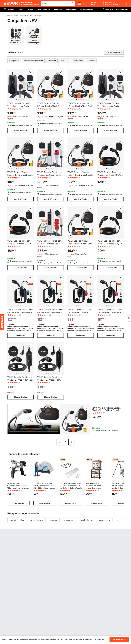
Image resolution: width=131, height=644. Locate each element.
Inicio (9, 15)
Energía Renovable (26, 15)
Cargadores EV (39, 15)
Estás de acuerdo (119, 639)
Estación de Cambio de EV (16, 42)
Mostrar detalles (20, 397)
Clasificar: (109, 52)
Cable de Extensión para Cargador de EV (34, 42)
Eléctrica (15, 15)
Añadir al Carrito (20, 130)
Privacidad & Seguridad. (97, 639)
